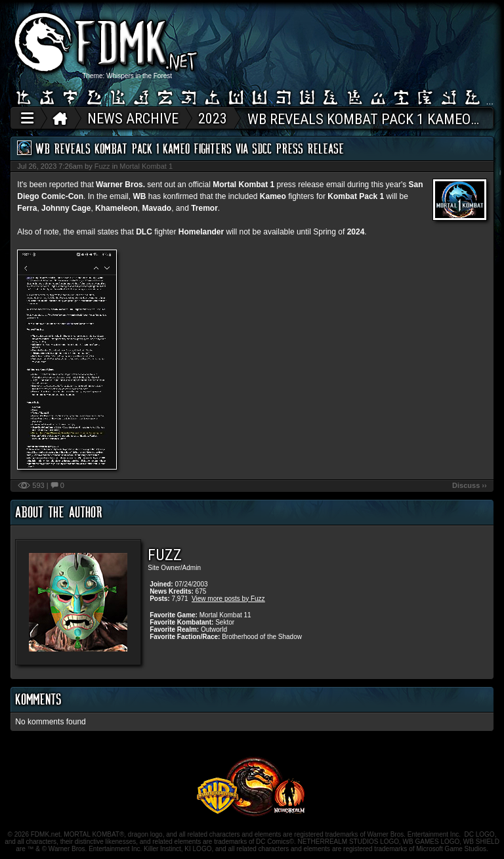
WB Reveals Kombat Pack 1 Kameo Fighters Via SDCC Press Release (190, 148)
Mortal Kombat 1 (146, 166)
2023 (213, 119)
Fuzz (102, 166)
